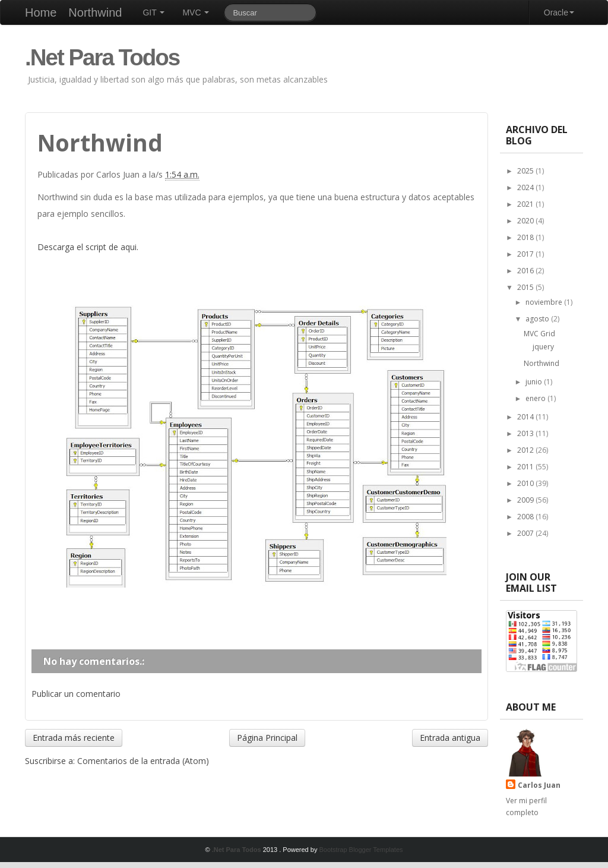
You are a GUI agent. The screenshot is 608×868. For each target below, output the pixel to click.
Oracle (559, 12)
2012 (526, 450)
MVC (196, 12)
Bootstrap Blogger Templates (361, 850)
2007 (526, 533)
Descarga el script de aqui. (88, 247)
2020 (526, 221)
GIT (153, 12)
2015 (526, 287)
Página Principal (267, 738)
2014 (526, 417)
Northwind (95, 12)
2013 (526, 433)
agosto (538, 319)
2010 (526, 483)
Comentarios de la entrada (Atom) (143, 761)
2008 (526, 517)
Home (41, 12)
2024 (526, 187)
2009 (526, 500)
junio (535, 382)
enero (536, 398)
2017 (526, 254)
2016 (526, 271)
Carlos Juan (539, 785)
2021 (526, 204)
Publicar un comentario (76, 694)
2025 (526, 171)
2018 (526, 237)
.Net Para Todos (102, 57)
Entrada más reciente (74, 738)
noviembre (545, 302)
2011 (526, 467)
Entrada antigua (450, 738)
